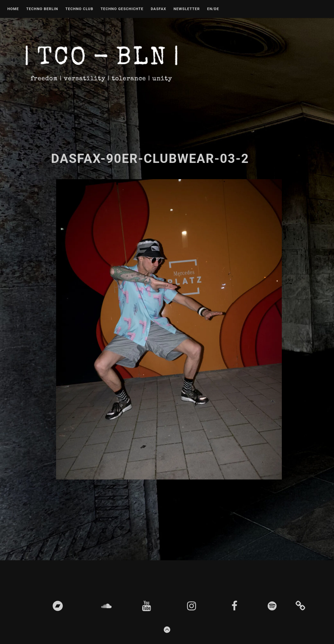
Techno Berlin (42, 9)
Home (13, 9)
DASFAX (158, 9)
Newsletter (187, 9)
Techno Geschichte (122, 9)
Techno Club (79, 9)
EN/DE (213, 9)
